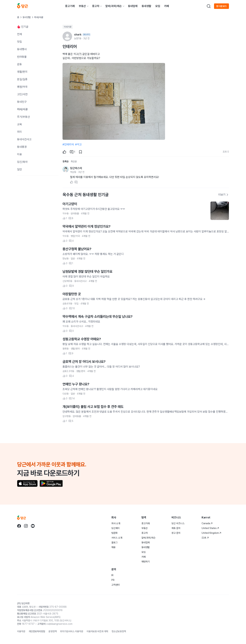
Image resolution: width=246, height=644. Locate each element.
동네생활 (146, 6)
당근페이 (115, 528)
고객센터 (115, 585)
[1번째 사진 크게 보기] (114, 101)
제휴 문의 (176, 528)
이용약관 (21, 631)
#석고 (78, 144)
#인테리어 (68, 144)
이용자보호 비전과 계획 (97, 631)
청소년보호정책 (119, 631)
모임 (158, 6)
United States (210, 528)
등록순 (66, 161)
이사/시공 (68, 27)
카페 (167, 6)
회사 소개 (116, 523)
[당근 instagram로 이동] (26, 526)
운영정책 (53, 631)
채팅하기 (146, 562)
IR (112, 575)
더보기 (223, 195)
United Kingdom (211, 533)
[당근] (23, 6)
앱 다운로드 (221, 6)
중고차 (96, 6)
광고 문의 (176, 533)
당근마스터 (76, 168)
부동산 (82, 6)
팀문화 (114, 533)
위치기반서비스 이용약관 (72, 631)
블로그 (114, 542)
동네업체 (133, 6)
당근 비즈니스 (178, 523)
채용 (113, 547)
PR (113, 580)
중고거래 (70, 6)
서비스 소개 (117, 538)
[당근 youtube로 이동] (33, 526)
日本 (205, 538)
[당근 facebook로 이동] (19, 526)
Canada (207, 523)
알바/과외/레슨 (114, 6)
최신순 (74, 161)
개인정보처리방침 (37, 631)
